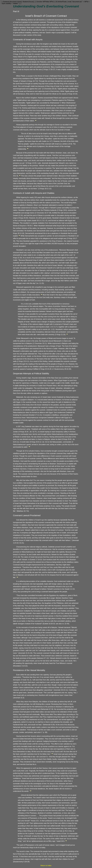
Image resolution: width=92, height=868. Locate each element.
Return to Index (46, 866)
